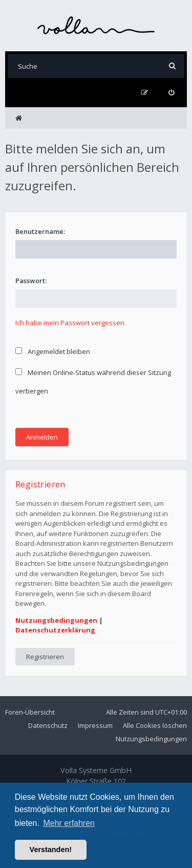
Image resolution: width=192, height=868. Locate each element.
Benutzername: (40, 231)
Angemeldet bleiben (53, 351)
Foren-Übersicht (30, 712)
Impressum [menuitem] (95, 725)
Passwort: (31, 281)
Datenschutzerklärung (55, 630)
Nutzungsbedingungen (56, 620)
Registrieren (45, 657)
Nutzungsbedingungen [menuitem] (151, 739)
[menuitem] (171, 93)
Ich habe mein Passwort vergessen (70, 323)
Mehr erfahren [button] (69, 823)
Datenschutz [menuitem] (48, 725)
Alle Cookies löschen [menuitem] (155, 725)
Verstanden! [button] (51, 850)
